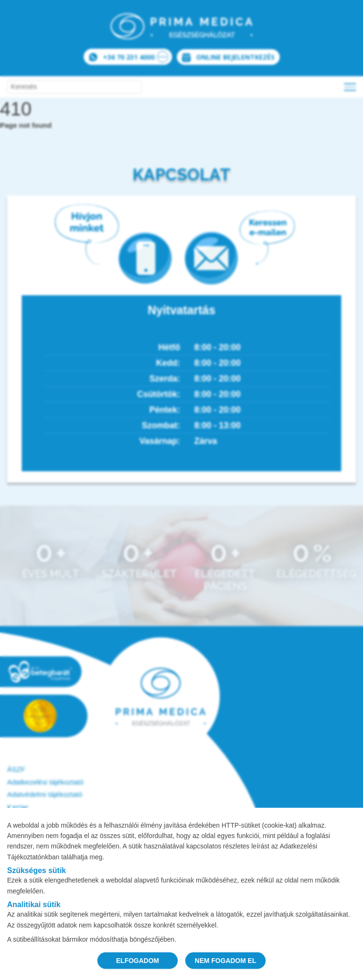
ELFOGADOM (138, 960)
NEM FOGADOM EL (225, 960)
